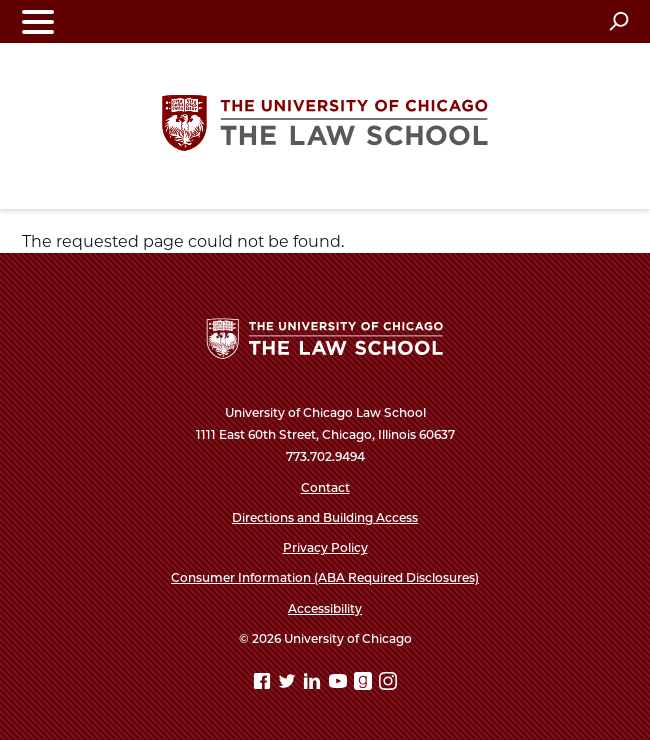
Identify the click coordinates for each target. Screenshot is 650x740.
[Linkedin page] (314, 684)
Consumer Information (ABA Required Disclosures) (325, 577)
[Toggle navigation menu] (38, 21)
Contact (325, 487)
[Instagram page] (388, 684)
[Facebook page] (264, 684)
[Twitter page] (289, 684)
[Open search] (618, 21)
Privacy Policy (325, 547)
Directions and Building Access (325, 517)
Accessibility (325, 608)
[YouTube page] (340, 684)
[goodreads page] (365, 684)
